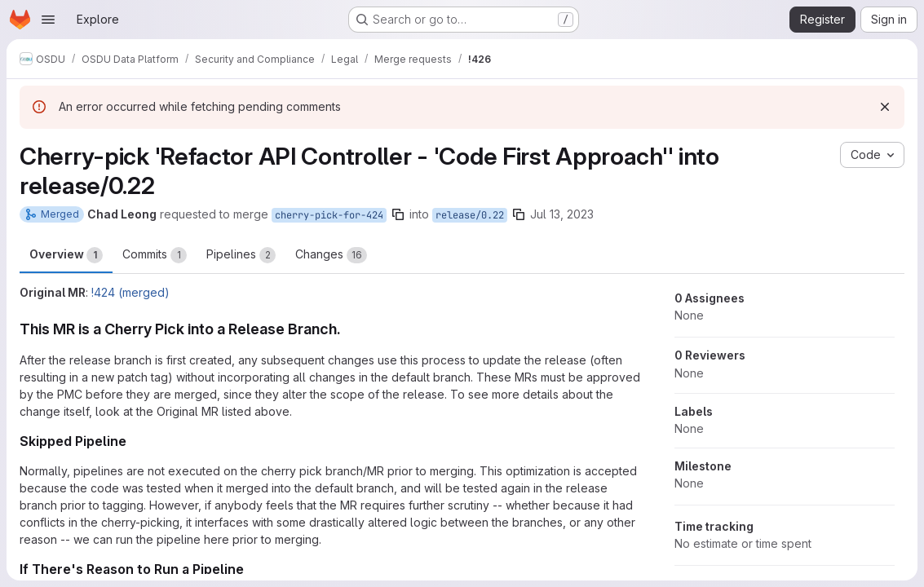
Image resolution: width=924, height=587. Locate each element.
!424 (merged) (130, 292)
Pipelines (241, 255)
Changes (331, 255)
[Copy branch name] (398, 214)
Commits (155, 255)
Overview (66, 255)
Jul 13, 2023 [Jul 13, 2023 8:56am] (562, 214)
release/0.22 (470, 215)
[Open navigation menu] (48, 20)
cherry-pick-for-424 (329, 215)
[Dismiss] (885, 107)
